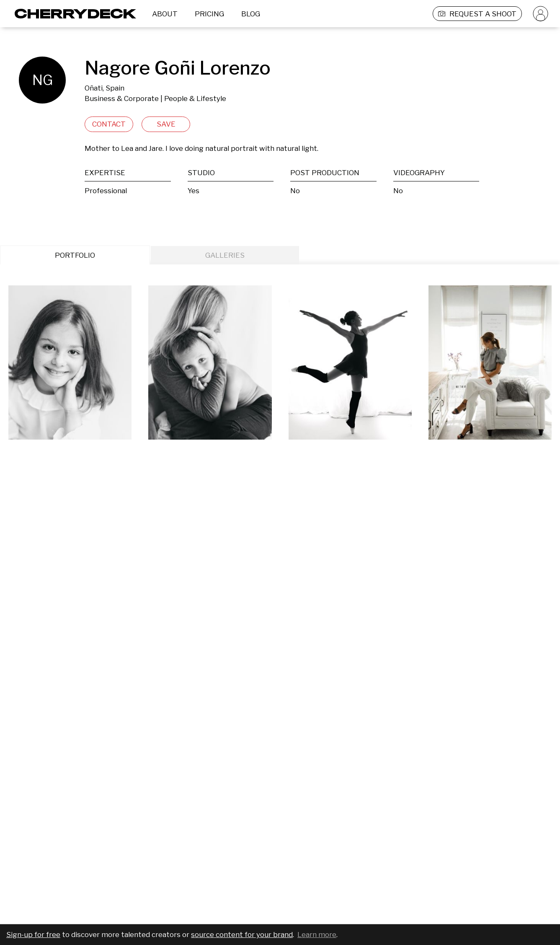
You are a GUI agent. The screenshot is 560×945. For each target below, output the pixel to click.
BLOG (251, 14)
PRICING (209, 14)
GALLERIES (225, 255)
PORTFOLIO (75, 255)
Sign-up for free (33, 935)
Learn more (317, 935)
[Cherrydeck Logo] (72, 14)
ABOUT (165, 14)
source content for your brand (242, 935)
